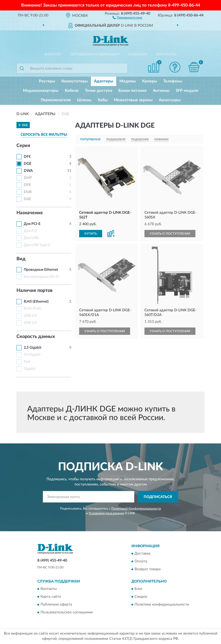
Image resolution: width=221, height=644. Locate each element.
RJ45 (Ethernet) (36, 302)
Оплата (141, 561)
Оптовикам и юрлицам (95, 54)
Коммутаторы (75, 81)
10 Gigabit (32, 355)
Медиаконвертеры (41, 91)
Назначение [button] (30, 213)
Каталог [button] (53, 54)
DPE (27, 185)
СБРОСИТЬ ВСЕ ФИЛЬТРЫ (44, 135)
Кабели (72, 91)
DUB (28, 192)
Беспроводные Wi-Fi (41, 277)
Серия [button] (23, 146)
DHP (28, 178)
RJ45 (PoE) (33, 309)
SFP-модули (187, 91)
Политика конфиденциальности (162, 605)
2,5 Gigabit (33, 348)
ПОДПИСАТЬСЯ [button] (158, 497)
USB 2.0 (30, 316)
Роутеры (47, 81)
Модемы (128, 81)
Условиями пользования (106, 513)
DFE (27, 157)
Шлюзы (84, 100)
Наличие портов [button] (34, 291)
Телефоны (173, 81)
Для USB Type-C (37, 245)
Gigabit (30, 369)
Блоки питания (132, 91)
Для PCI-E (32, 224)
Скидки (141, 597)
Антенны (161, 91)
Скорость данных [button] (36, 337)
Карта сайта (51, 597)
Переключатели (56, 100)
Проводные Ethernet (41, 270)
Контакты (166, 54)
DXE (27, 199)
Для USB (31, 238)
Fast (27, 362)
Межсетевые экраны (133, 100)
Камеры (150, 81)
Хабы (103, 100)
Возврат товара (148, 569)
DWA (28, 171)
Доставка (143, 553)
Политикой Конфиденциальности (136, 509)
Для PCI (30, 231)
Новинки (138, 54)
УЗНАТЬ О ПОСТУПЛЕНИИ (170, 234)
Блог (139, 589)
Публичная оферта (56, 605)
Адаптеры (104, 81)
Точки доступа (98, 91)
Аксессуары (170, 100)
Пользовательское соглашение (67, 613)
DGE (28, 164)
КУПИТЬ (91, 234)
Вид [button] (21, 259)
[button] (127, 17)
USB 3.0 (30, 323)
